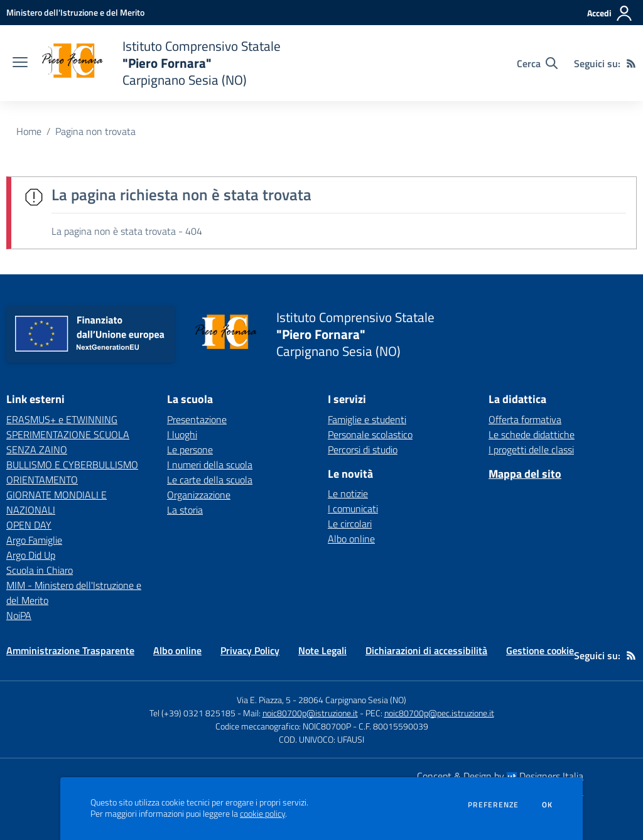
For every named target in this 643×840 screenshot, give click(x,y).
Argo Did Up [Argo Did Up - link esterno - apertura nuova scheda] (31, 555)
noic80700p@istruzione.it (310, 713)
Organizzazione (199, 495)
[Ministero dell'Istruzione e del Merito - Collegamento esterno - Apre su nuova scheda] (75, 12)
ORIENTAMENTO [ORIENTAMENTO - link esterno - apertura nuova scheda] (42, 480)
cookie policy (262, 814)
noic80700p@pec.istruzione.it (439, 713)
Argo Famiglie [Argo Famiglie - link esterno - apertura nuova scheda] (34, 540)
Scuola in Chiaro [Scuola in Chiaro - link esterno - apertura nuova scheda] (40, 570)
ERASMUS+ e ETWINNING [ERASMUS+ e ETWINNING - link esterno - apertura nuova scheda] (62, 419)
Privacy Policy (250, 650)
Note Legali (322, 650)
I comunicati (353, 509)
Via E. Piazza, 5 (264, 700)
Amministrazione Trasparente (70, 650)
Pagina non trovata (95, 131)
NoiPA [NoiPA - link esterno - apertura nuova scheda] (19, 615)
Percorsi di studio (363, 450)
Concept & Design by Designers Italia (500, 776)
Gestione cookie (540, 650)
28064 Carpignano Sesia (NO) (352, 700)
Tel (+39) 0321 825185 (192, 713)
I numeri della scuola (210, 465)
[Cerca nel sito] (537, 63)
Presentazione (197, 419)
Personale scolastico (370, 434)
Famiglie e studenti (367, 419)
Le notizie (348, 493)
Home (29, 131)
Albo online (351, 539)
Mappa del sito (525, 474)
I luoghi (182, 434)
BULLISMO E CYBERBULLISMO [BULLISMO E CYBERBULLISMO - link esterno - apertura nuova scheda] (72, 465)
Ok (548, 805)
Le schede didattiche (532, 434)
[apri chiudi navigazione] (20, 63)
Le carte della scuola (210, 480)
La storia (185, 510)
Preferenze (493, 805)
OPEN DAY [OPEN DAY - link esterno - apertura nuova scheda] (29, 525)
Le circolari (350, 524)
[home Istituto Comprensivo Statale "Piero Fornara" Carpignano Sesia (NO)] (160, 63)
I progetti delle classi (531, 450)
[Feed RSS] (631, 63)
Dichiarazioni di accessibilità (426, 650)
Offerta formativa (525, 419)
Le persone (190, 450)
